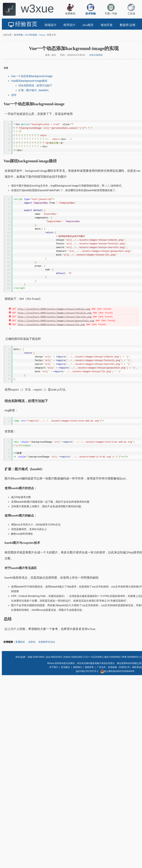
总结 (14, 95)
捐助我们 (77, 667)
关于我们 (54, 667)
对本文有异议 (96, 55)
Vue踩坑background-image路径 (29, 81)
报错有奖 (89, 667)
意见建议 (65, 667)
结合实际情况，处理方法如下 (35, 85)
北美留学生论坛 (47, 642)
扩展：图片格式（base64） (34, 90)
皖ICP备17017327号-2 (87, 671)
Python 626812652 (73, 657)
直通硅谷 (20, 642)
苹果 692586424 (130, 657)
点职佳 (32, 642)
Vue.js (42, 35)
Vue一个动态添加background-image (32, 76)
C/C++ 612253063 (93, 657)
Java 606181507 (54, 657)
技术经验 (18, 35)
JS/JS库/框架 (31, 35)
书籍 (114, 14)
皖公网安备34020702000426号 (118, 671)
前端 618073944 (36, 657)
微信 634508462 (112, 657)
